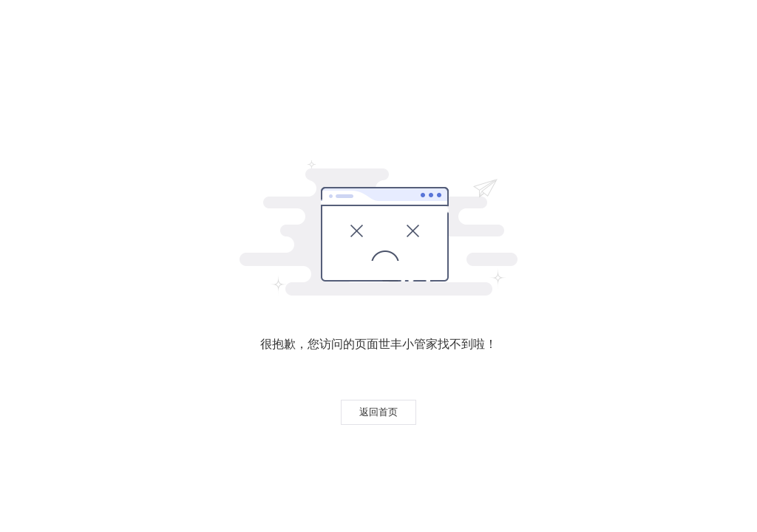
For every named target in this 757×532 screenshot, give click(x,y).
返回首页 (378, 412)
